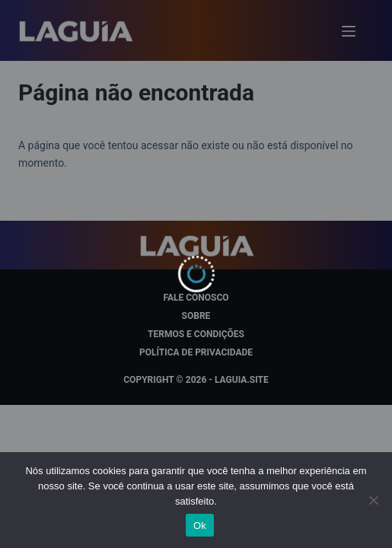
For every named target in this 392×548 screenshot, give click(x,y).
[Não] (373, 500)
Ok (200, 526)
